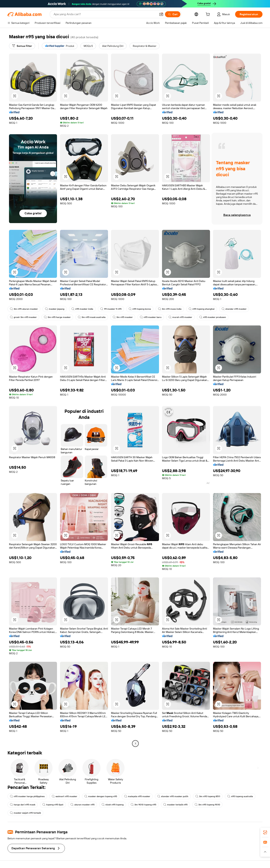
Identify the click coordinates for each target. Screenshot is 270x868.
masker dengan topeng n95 (101, 796)
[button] (161, 14)
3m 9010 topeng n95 (143, 805)
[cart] (208, 15)
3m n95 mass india (170, 309)
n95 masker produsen (213, 317)
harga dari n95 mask (23, 805)
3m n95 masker (123, 317)
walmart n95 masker (64, 796)
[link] (265, 832)
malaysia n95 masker (137, 796)
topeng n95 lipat (53, 805)
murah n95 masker (180, 317)
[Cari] (173, 14)
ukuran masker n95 (82, 805)
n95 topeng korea (140, 309)
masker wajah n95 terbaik (25, 813)
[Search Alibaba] (105, 14)
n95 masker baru (151, 317)
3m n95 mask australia (92, 317)
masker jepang (55, 309)
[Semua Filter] (22, 46)
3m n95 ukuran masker (24, 309)
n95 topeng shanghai (202, 309)
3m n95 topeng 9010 (207, 805)
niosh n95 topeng (113, 805)
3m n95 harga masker (57, 317)
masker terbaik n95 (175, 805)
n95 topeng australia (240, 796)
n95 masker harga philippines (27, 796)
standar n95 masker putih (173, 796)
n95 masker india (82, 309)
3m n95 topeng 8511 (208, 796)
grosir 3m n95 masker (23, 317)
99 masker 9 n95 (111, 309)
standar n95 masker (234, 309)
